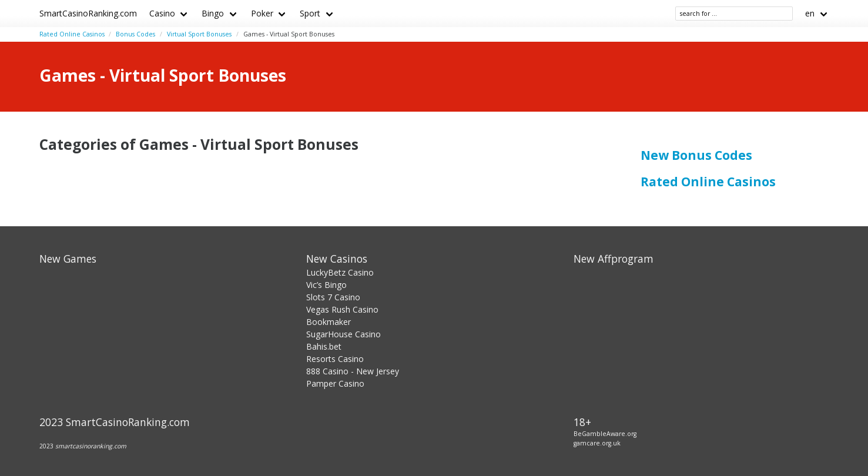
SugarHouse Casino (343, 334)
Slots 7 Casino (333, 297)
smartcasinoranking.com (91, 446)
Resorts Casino (335, 359)
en (810, 13)
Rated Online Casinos (72, 34)
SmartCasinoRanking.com (88, 13)
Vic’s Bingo (326, 285)
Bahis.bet (324, 346)
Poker (262, 13)
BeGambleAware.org (605, 434)
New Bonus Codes (696, 155)
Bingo (213, 13)
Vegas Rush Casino (342, 309)
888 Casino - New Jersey (353, 371)
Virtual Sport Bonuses (199, 34)
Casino (162, 13)
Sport (310, 13)
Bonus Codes (135, 34)
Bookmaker (329, 322)
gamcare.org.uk (597, 443)
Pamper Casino (335, 383)
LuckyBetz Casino (340, 272)
